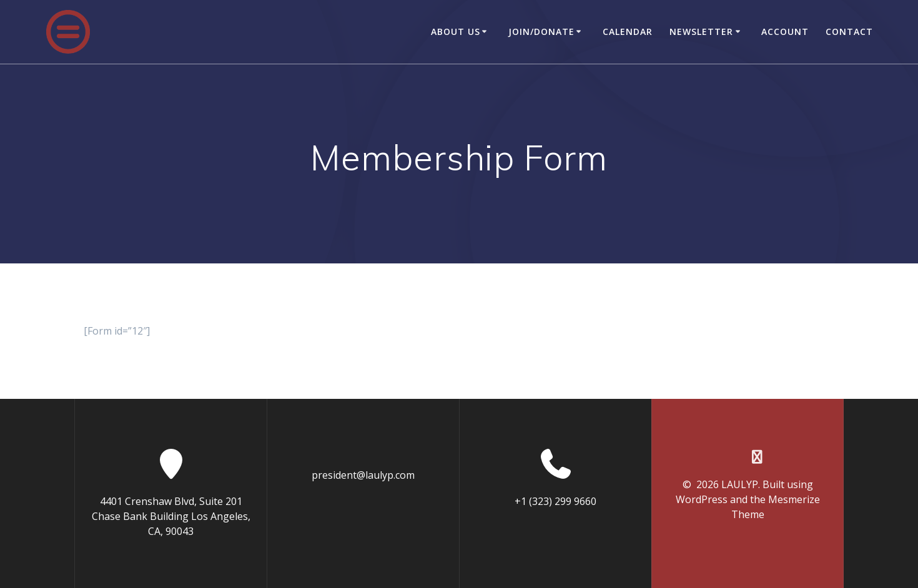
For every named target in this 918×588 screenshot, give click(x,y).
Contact (849, 32)
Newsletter (701, 32)
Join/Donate (541, 32)
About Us (456, 32)
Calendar (628, 32)
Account (785, 32)
